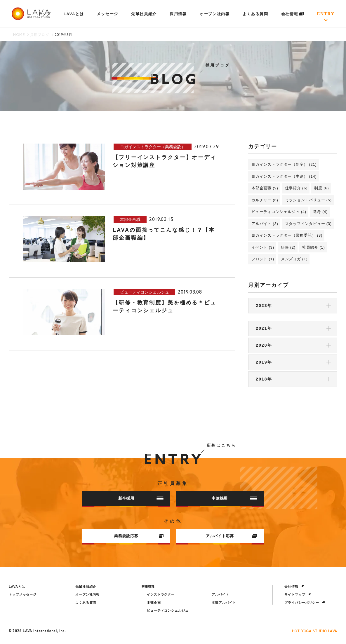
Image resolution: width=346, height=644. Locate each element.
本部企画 (154, 603)
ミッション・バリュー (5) (308, 200)
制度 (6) (321, 188)
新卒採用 (141, 498)
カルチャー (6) (265, 200)
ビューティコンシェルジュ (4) (279, 212)
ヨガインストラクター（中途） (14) (284, 176)
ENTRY (326, 14)
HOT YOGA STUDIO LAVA (315, 631)
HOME (19, 35)
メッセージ (107, 14)
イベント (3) (263, 247)
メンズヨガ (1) (294, 259)
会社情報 (293, 14)
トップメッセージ (23, 594)
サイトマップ (298, 594)
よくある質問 (255, 14)
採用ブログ (40, 35)
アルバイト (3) (265, 224)
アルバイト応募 (232, 536)
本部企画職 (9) (265, 188)
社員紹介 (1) (314, 247)
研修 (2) (288, 247)
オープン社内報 (215, 14)
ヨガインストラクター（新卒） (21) (284, 164)
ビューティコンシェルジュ (168, 610)
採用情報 (178, 14)
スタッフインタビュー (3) (308, 224)
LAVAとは (74, 14)
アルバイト (220, 594)
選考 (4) (320, 212)
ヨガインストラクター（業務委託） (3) (287, 235)
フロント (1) (263, 259)
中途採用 (234, 498)
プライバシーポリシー (305, 603)
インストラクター (161, 594)
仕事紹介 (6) (296, 188)
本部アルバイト (224, 603)
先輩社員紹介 (144, 14)
